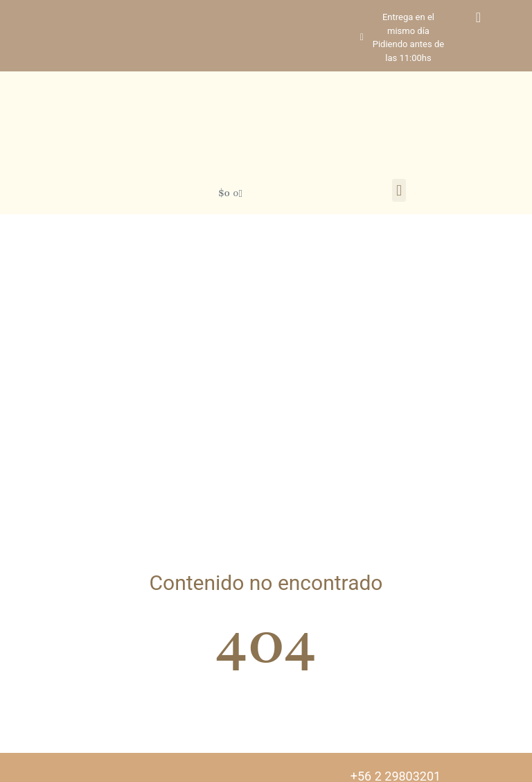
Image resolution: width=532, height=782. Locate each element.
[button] (399, 190)
